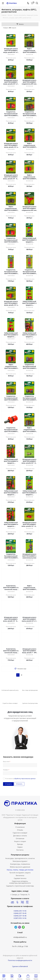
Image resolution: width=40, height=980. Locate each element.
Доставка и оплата (20, 836)
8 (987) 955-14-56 (20, 918)
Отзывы (20, 830)
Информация (20, 823)
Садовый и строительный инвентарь (20, 886)
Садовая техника (20, 878)
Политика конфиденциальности (20, 960)
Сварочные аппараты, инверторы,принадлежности (20, 882)
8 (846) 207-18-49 (20, 913)
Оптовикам (20, 838)
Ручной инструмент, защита (20, 873)
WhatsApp (23, 927)
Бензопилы (20, 875)
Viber (20, 927)
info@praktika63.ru (20, 937)
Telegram (16, 927)
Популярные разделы (20, 855)
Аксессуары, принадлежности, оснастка (20, 858)
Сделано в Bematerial (20, 966)
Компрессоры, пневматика (20, 864)
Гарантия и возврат (20, 833)
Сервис (20, 847)
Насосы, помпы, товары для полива (20, 870)
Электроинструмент (20, 861)
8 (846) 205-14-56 (20, 911)
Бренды (20, 844)
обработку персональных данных (25, 779)
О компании (20, 827)
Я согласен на (20, 779)
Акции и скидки (20, 841)
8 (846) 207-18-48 (20, 916)
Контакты (20, 850)
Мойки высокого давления (20, 867)
